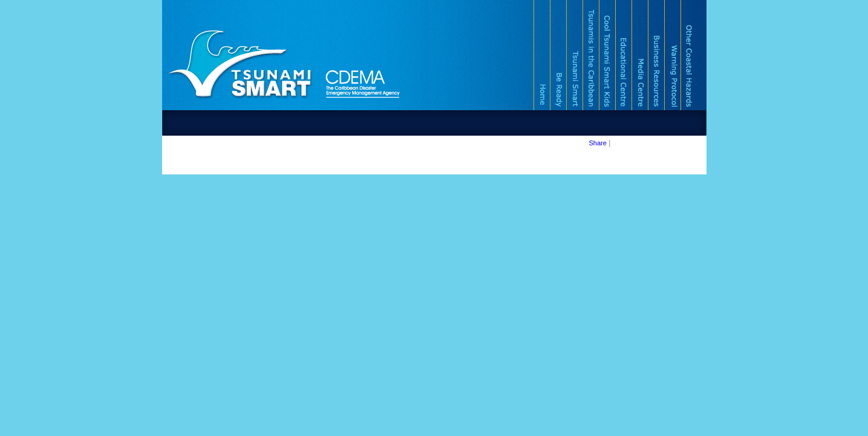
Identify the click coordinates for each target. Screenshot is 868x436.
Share (598, 143)
